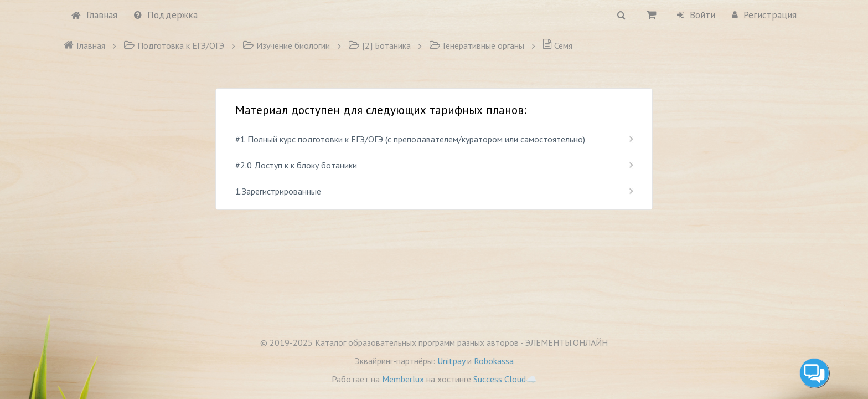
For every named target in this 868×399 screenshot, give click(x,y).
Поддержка (166, 15)
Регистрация (764, 15)
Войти (696, 15)
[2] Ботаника (379, 45)
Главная (94, 15)
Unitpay (451, 361)
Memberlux (403, 379)
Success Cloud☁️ (505, 379)
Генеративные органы (477, 45)
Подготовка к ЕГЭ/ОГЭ (174, 45)
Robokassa (494, 361)
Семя (557, 45)
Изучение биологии (286, 45)
